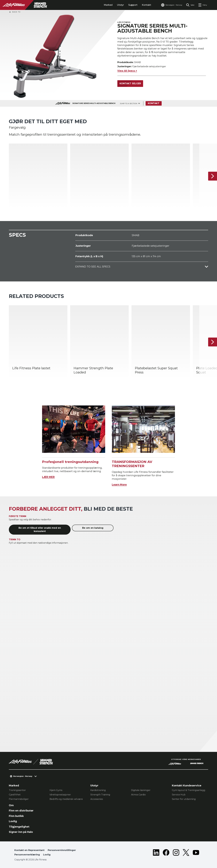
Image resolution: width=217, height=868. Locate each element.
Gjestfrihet (15, 795)
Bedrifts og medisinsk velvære (66, 799)
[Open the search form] (190, 5)
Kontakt (146, 5)
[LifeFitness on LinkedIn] (156, 853)
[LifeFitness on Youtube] (196, 853)
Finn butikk (16, 816)
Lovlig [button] (47, 855)
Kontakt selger (130, 83)
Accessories (97, 799)
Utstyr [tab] (120, 5)
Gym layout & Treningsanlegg (189, 790)
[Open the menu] (203, 5)
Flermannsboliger (19, 799)
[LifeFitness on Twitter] (186, 853)
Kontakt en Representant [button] (29, 850)
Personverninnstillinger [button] (62, 850)
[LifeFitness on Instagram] (176, 853)
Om (11, 805)
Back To (15, 12)
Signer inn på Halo (21, 832)
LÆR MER (48, 477)
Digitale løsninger (141, 790)
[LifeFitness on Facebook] (166, 853)
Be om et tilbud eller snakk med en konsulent (40, 530)
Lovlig (13, 821)
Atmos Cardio (138, 795)
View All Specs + (127, 71)
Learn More (119, 485)
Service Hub (179, 795)
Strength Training (100, 795)
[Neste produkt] (213, 176)
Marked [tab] (108, 5)
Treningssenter (17, 790)
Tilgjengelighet (19, 827)
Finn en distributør (21, 811)
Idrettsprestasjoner (60, 795)
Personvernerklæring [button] (27, 855)
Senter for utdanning (184, 799)
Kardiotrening (98, 790)
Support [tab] (133, 5)
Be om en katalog (93, 528)
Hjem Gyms (56, 790)
